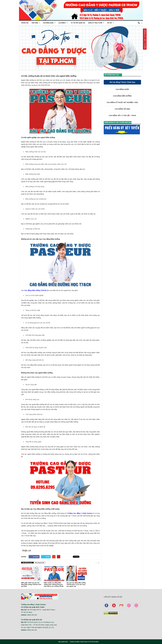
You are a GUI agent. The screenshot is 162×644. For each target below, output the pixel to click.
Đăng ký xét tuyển (145, 39)
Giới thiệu (36, 23)
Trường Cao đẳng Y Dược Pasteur (80, 513)
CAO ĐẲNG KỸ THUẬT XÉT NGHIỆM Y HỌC (122, 102)
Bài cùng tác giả (39, 563)
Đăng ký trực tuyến (96, 23)
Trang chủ (25, 23)
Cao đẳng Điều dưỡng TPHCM (35, 290)
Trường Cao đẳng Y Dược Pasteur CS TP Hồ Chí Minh (84, 642)
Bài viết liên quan (27, 563)
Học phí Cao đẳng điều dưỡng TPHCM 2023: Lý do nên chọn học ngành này (76, 584)
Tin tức (110, 23)
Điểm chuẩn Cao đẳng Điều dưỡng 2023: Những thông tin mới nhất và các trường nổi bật (54, 584)
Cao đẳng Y (63, 23)
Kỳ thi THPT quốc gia (78, 23)
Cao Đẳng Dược (49, 23)
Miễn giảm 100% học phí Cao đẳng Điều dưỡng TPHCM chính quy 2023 (31, 584)
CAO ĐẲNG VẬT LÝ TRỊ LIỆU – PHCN (122, 115)
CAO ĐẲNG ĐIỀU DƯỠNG (122, 96)
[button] (139, 23)
